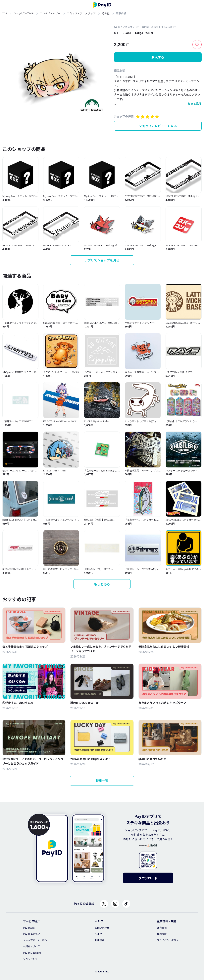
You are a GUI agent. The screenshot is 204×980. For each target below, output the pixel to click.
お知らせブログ (31, 946)
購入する (158, 57)
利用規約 (100, 940)
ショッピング (30, 959)
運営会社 (162, 928)
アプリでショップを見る (102, 260)
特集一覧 (102, 781)
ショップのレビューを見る (158, 126)
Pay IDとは (29, 928)
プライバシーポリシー (169, 940)
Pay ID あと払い (32, 934)
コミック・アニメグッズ (81, 13)
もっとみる (102, 584)
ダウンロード (148, 878)
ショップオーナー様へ (35, 940)
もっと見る (195, 104)
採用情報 (162, 934)
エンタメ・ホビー (50, 13)
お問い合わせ (102, 928)
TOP (5, 13)
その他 (106, 13)
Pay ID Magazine (32, 953)
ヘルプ (98, 934)
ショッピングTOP (23, 13)
